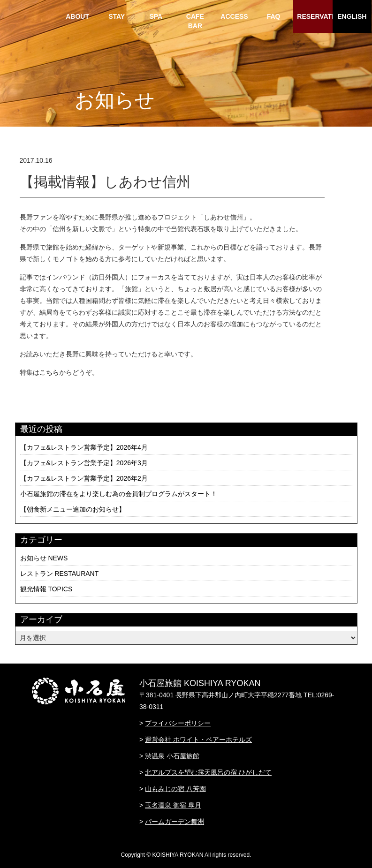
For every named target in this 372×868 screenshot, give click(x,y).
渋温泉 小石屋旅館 (172, 756)
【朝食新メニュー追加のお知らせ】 (73, 509)
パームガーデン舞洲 (175, 822)
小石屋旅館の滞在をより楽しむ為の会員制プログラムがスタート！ (119, 494)
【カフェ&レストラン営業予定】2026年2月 (84, 478)
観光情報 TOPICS (46, 589)
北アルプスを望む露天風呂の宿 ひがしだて (208, 772)
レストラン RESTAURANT (60, 574)
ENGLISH (352, 16)
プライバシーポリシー (178, 723)
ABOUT (77, 16)
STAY (117, 16)
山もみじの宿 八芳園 (175, 789)
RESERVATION (315, 16)
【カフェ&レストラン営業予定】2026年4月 (84, 447)
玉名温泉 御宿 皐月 (173, 805)
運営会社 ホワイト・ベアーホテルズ (198, 740)
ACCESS (234, 16)
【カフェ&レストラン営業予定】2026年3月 (84, 463)
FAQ (274, 16)
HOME (38, 16)
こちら (49, 372)
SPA (156, 16)
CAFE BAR (195, 21)
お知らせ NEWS (44, 558)
